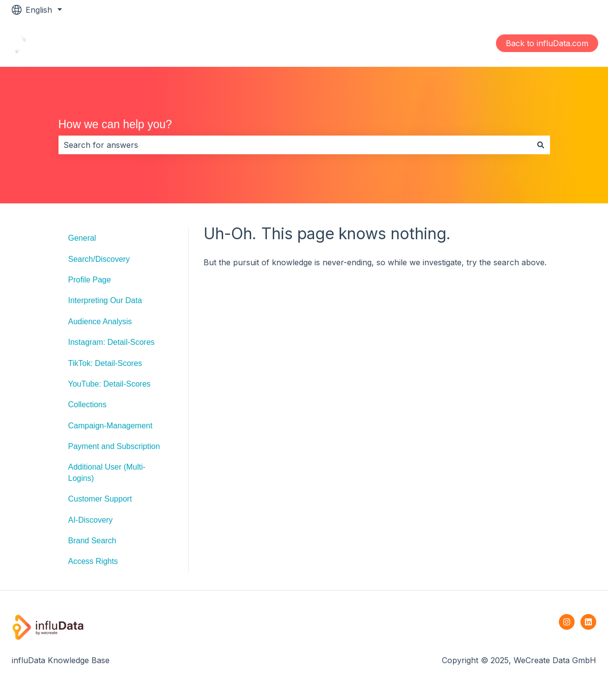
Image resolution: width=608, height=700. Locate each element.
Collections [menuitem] (87, 405)
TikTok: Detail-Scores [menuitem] (105, 363)
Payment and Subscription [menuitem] (114, 446)
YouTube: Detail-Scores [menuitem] (110, 384)
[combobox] (295, 145)
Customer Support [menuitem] (100, 499)
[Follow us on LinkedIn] (588, 622)
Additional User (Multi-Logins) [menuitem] (107, 472)
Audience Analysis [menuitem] (100, 322)
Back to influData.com (547, 43)
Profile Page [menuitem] (90, 280)
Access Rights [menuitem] (93, 561)
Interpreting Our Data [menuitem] (105, 300)
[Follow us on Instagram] (567, 622)
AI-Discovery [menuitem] (91, 520)
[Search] (541, 145)
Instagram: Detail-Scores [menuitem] (112, 342)
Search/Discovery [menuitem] (99, 259)
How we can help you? (115, 124)
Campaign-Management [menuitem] (111, 426)
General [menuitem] (82, 238)
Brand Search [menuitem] (92, 541)
